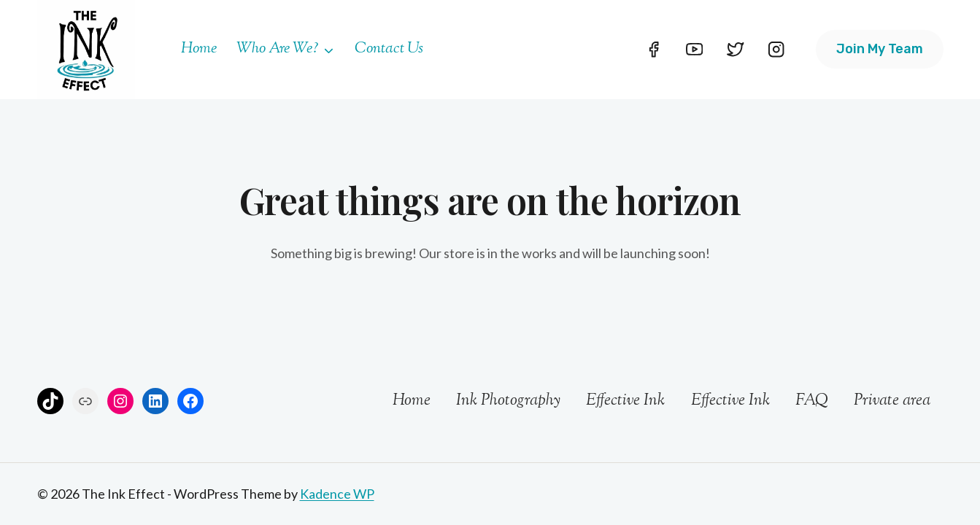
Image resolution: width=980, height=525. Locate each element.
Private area (892, 401)
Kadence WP (337, 494)
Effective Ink (625, 401)
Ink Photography (508, 401)
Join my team (880, 49)
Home (199, 49)
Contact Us (389, 49)
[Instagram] (777, 49)
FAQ (812, 401)
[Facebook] (653, 49)
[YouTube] (694, 49)
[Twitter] (736, 49)
